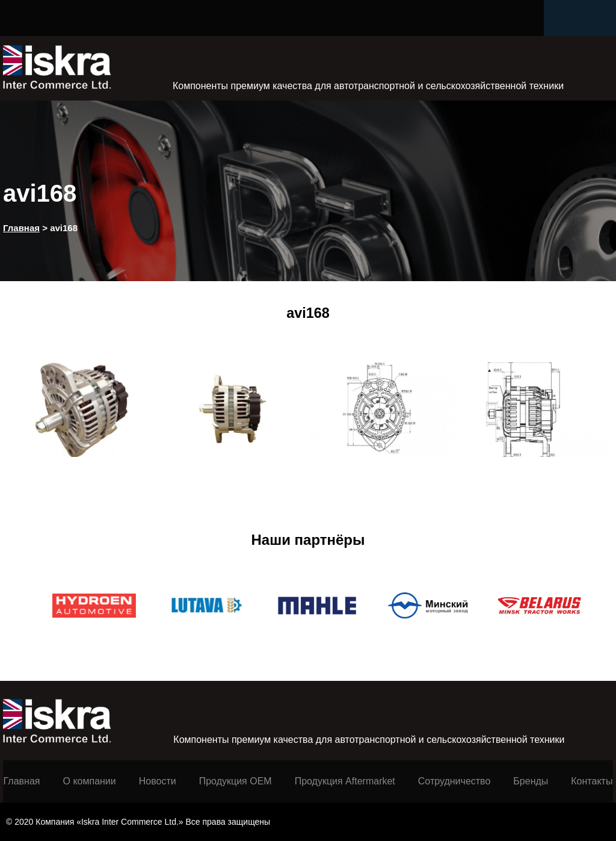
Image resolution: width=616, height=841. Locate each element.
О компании (90, 781)
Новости (158, 781)
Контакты (592, 781)
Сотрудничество (454, 781)
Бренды (531, 781)
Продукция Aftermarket (345, 781)
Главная (22, 781)
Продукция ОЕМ (236, 781)
